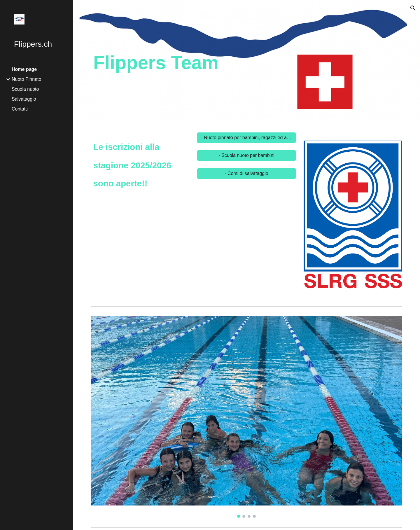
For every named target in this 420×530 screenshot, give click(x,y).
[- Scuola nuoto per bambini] (246, 155)
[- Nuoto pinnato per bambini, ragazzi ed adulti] (246, 138)
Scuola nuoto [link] (25, 89)
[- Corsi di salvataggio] (246, 174)
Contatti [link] (20, 109)
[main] (193, 63)
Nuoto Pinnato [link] (26, 79)
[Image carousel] (353, 219)
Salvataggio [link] (24, 99)
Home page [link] (24, 69)
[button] (413, 8)
